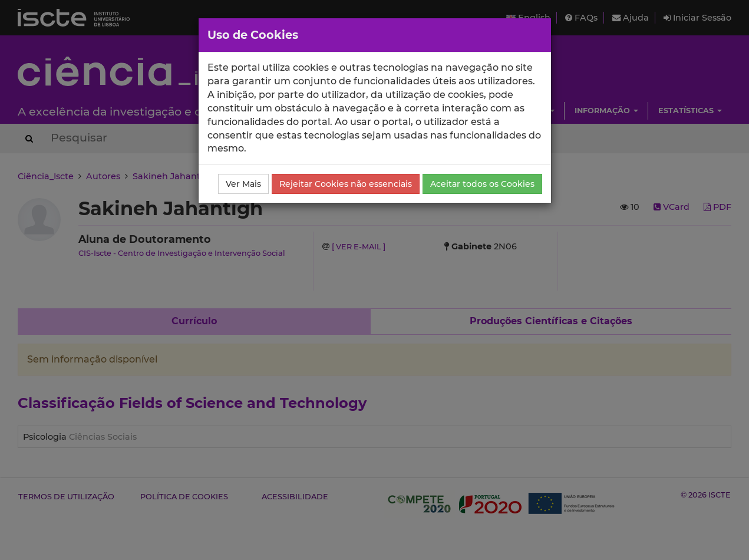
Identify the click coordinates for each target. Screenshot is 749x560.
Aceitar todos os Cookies (482, 184)
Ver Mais (243, 184)
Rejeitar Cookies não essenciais (346, 184)
